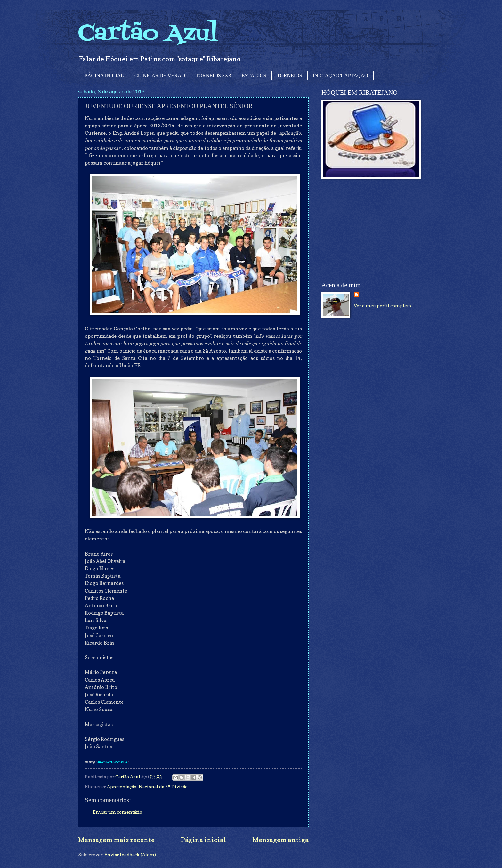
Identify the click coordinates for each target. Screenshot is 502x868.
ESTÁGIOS (254, 75)
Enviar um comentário (117, 812)
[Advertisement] (369, 230)
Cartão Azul (148, 34)
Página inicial (203, 840)
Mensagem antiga (280, 840)
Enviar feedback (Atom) (130, 854)
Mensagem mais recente (116, 840)
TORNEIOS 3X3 (213, 75)
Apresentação (122, 787)
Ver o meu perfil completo (382, 306)
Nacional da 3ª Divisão (163, 787)
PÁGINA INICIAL (104, 75)
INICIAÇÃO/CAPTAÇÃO (340, 75)
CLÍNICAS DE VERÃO (160, 75)
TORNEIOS (290, 75)
